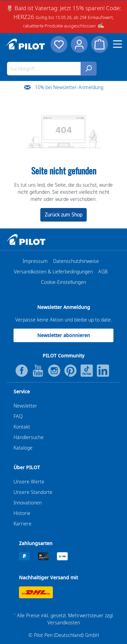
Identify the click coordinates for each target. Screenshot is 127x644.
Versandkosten (64, 622)
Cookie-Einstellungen (63, 282)
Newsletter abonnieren (64, 335)
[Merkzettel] (59, 44)
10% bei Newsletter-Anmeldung (69, 87)
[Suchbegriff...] (44, 69)
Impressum (35, 261)
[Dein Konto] (79, 44)
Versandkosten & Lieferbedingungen (53, 272)
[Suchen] (89, 69)
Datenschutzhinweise (76, 261)
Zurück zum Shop (63, 215)
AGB (103, 272)
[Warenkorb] (100, 44)
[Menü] (118, 44)
